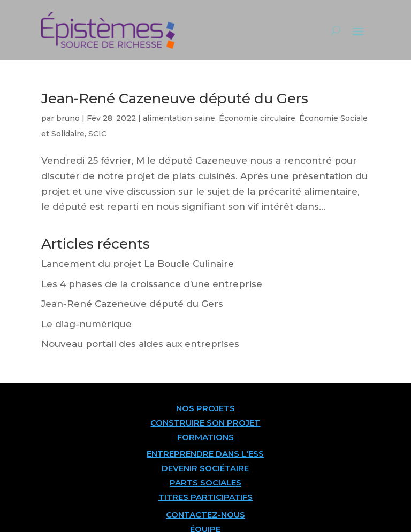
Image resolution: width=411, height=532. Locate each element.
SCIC (97, 134)
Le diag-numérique (86, 324)
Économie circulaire (257, 118)
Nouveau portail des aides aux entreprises (140, 344)
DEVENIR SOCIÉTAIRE (205, 468)
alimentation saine (179, 118)
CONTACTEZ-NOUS (205, 515)
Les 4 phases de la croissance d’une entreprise (152, 284)
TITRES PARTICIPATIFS (205, 497)
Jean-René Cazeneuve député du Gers (175, 98)
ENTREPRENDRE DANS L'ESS (205, 454)
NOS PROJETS (205, 408)
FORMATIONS (205, 437)
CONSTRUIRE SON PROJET (205, 423)
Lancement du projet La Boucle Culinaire (138, 264)
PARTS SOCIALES (205, 483)
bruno (68, 118)
